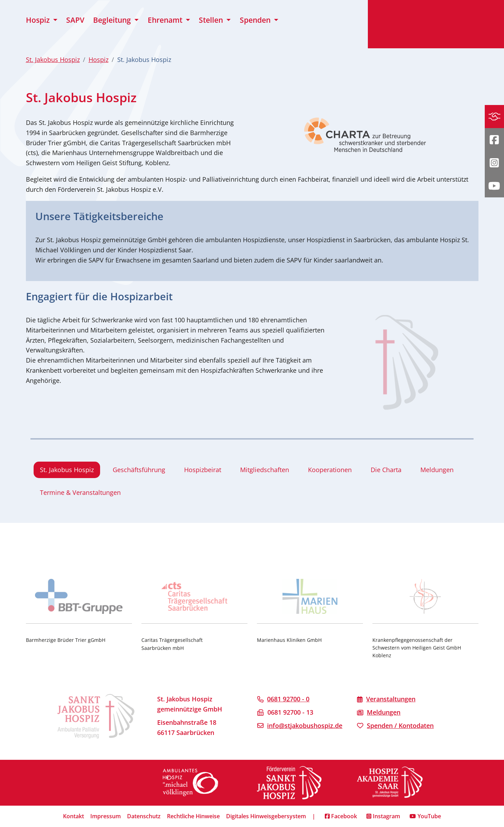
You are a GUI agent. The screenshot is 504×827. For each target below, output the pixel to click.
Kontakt (73, 816)
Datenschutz (144, 816)
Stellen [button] (212, 20)
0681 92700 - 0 (288, 699)
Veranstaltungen (391, 699)
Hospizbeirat (203, 470)
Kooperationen (330, 470)
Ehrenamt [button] (166, 20)
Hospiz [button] (39, 20)
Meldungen (437, 470)
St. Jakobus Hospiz (53, 59)
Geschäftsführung (139, 470)
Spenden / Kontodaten (400, 726)
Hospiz (99, 59)
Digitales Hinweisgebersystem (266, 816)
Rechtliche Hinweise (193, 816)
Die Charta (386, 470)
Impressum (106, 816)
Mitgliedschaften (265, 470)
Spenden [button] (256, 20)
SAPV (75, 20)
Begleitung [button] (113, 20)
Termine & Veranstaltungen (80, 492)
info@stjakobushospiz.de (305, 726)
